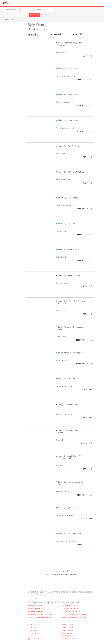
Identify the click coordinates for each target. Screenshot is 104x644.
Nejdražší (77, 35)
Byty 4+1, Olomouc (68, 633)
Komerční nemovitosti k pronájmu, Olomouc (75, 614)
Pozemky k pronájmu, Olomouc (71, 611)
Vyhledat (35, 15)
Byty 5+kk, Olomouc (33, 636)
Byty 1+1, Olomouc (68, 624)
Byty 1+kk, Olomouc (33, 624)
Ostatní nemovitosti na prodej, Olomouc (39, 617)
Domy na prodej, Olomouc (35, 609)
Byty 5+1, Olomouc (68, 636)
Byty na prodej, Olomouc (35, 606)
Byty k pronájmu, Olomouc (70, 606)
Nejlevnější (56, 35)
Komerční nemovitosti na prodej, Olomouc (40, 614)
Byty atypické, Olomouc (69, 639)
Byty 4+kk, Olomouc (33, 633)
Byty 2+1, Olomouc (68, 627)
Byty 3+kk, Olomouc (33, 630)
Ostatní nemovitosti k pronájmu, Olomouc (74, 617)
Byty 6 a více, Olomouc (34, 639)
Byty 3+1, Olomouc (68, 630)
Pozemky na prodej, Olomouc (36, 611)
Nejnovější (33, 35)
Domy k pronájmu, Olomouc (70, 609)
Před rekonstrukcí (10, 19)
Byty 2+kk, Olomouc (33, 627)
